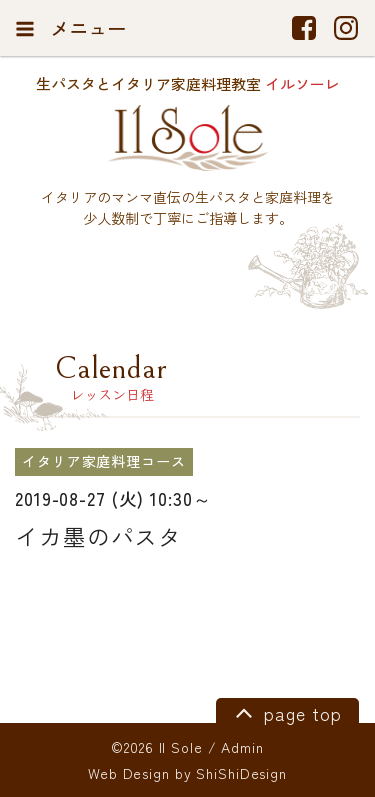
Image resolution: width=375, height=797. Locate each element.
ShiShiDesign (241, 773)
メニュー (70, 28)
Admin (242, 747)
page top (285, 712)
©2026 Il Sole (156, 747)
